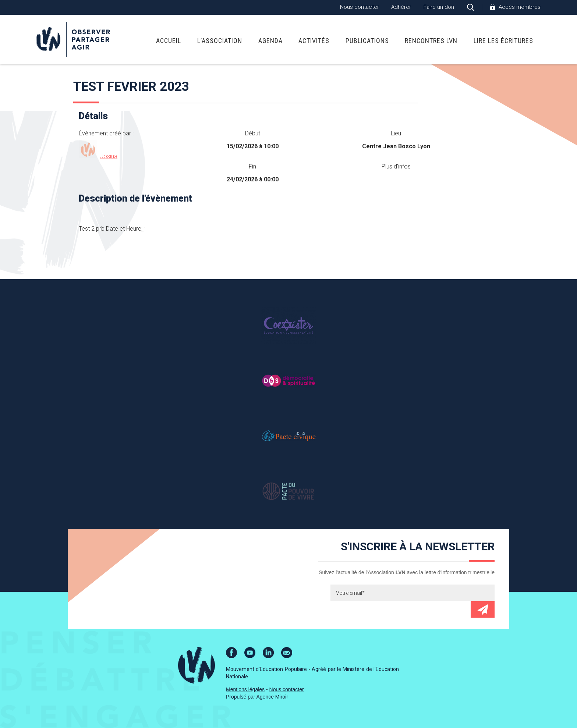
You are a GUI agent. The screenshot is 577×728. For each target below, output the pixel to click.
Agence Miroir (272, 697)
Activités (314, 41)
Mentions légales (245, 689)
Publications (367, 41)
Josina (109, 156)
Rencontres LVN (431, 41)
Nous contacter (360, 7)
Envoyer (483, 609)
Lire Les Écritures (503, 41)
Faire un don (439, 7)
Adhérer (401, 7)
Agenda (270, 41)
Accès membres (520, 7)
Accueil (169, 41)
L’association (220, 41)
